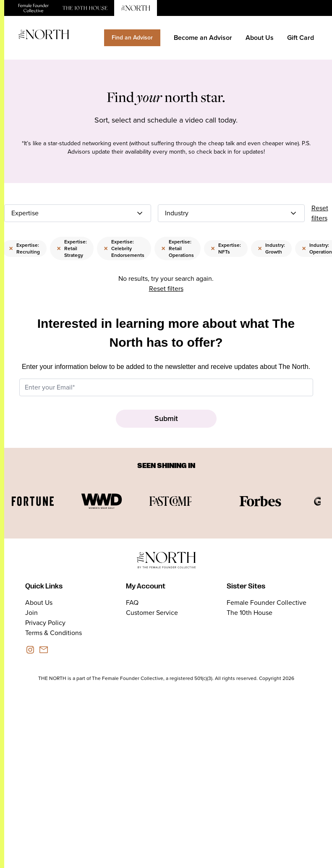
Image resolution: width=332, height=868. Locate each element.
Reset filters (320, 213)
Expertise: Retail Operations (178, 248)
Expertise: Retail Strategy (72, 248)
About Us (260, 38)
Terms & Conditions (54, 633)
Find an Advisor (132, 38)
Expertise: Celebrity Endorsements (124, 248)
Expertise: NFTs (226, 248)
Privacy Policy (45, 623)
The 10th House (250, 613)
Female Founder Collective (267, 603)
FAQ (132, 603)
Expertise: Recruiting (24, 248)
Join (31, 613)
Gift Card (301, 38)
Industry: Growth (271, 248)
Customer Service (152, 613)
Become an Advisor (203, 38)
